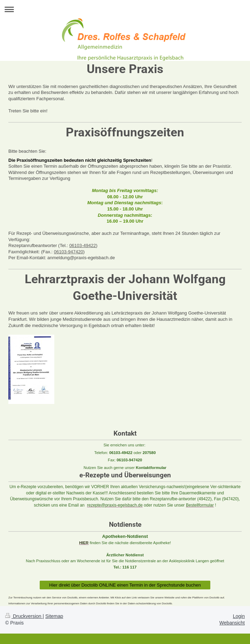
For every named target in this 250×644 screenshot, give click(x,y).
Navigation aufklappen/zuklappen (125, 9)
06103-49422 (83, 245)
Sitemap (54, 616)
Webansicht (232, 623)
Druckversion (24, 616)
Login (239, 616)
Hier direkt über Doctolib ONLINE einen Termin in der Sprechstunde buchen (125, 585)
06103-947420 (69, 252)
